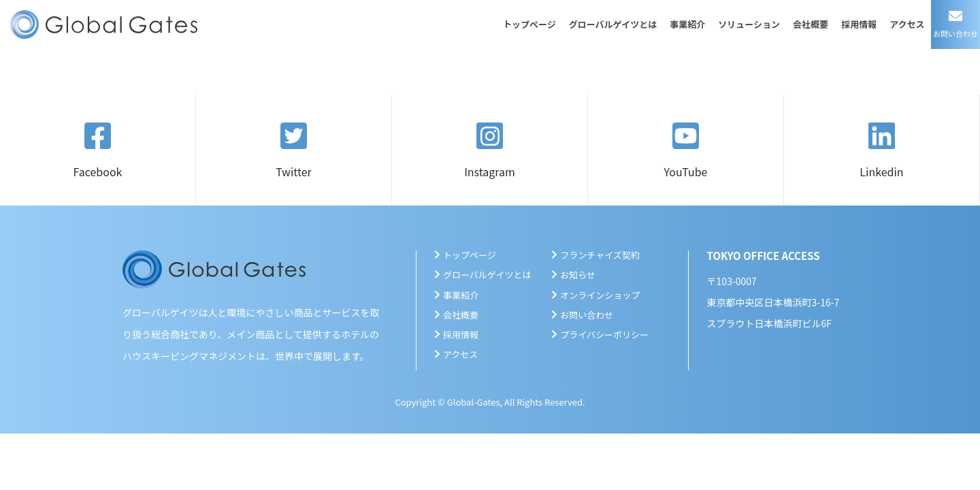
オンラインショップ (600, 295)
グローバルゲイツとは (613, 24)
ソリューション (749, 24)
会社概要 (811, 24)
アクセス (907, 24)
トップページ (529, 24)
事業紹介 (687, 24)
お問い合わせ (587, 315)
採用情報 (859, 24)
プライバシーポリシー (604, 334)
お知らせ (578, 275)
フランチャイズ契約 (600, 255)
